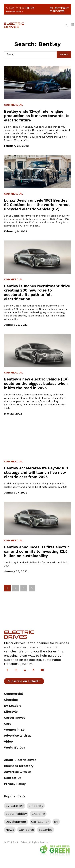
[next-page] (32, 588)
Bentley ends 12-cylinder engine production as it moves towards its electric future (37, 116)
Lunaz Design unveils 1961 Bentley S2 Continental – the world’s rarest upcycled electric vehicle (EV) (37, 205)
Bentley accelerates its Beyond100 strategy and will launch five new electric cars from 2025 (36, 472)
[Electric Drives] (21, 25)
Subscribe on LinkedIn (24, 681)
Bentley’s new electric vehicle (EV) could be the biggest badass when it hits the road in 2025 (36, 384)
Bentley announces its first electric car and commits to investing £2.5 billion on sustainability (37, 551)
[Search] (64, 55)
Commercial (13, 105)
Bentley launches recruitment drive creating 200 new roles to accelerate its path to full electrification (37, 293)
